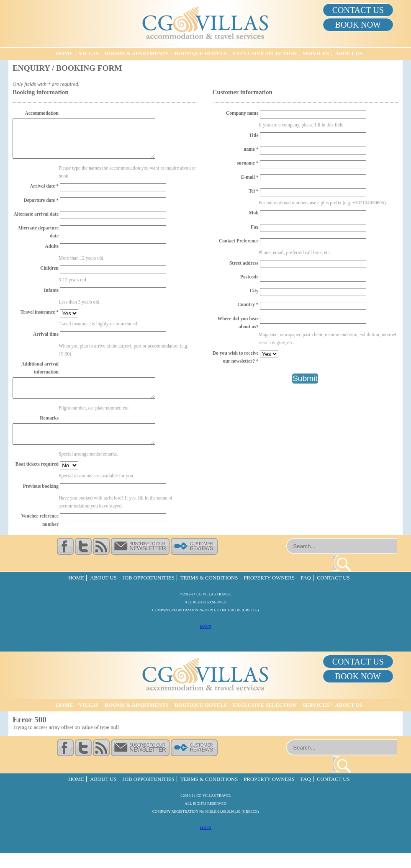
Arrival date (44, 193)
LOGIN (205, 641)
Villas (89, 54)
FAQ (306, 593)
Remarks (49, 429)
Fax (255, 227)
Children (49, 276)
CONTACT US (358, 10)
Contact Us (333, 593)
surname (248, 163)
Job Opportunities (149, 593)
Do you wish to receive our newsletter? (236, 357)
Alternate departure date (38, 239)
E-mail (250, 177)
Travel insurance (40, 319)
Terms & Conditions (209, 593)
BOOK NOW (358, 25)
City (254, 291)
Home (64, 54)
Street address (244, 263)
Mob (254, 213)
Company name (242, 113)
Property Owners (269, 593)
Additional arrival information (40, 375)
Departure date (41, 208)
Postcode (249, 277)
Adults (52, 254)
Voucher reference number (40, 535)
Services (316, 54)
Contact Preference (239, 241)
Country (248, 304)
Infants (51, 298)
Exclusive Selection (265, 54)
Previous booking (41, 501)
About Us (349, 54)
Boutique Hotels (201, 54)
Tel (254, 191)
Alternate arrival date (36, 222)
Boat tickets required (37, 479)
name (251, 149)
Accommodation (42, 113)
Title (254, 135)
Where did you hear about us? (238, 323)
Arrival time (46, 342)
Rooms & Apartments (137, 54)
